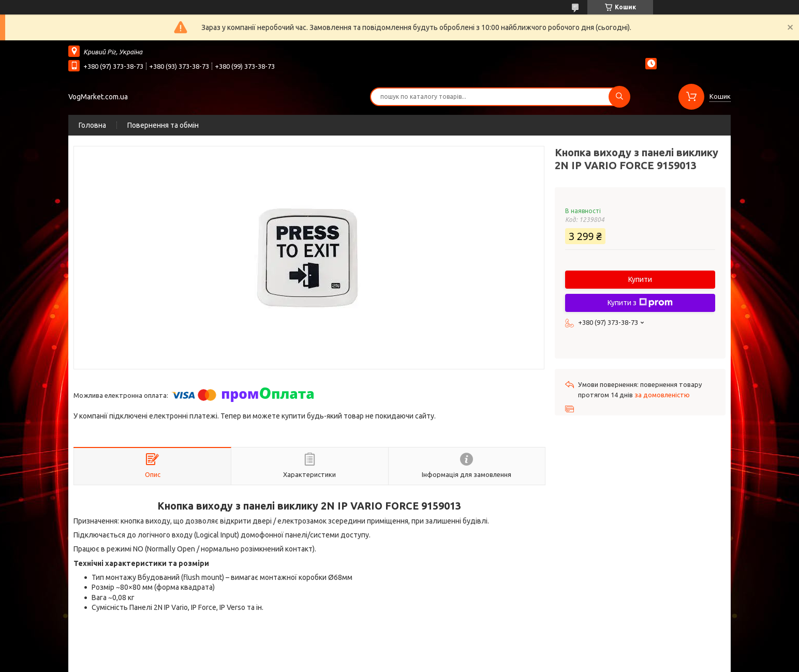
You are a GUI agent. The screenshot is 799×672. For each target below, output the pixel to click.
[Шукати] (619, 97)
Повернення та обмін (163, 125)
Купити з (640, 303)
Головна (92, 125)
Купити (640, 279)
